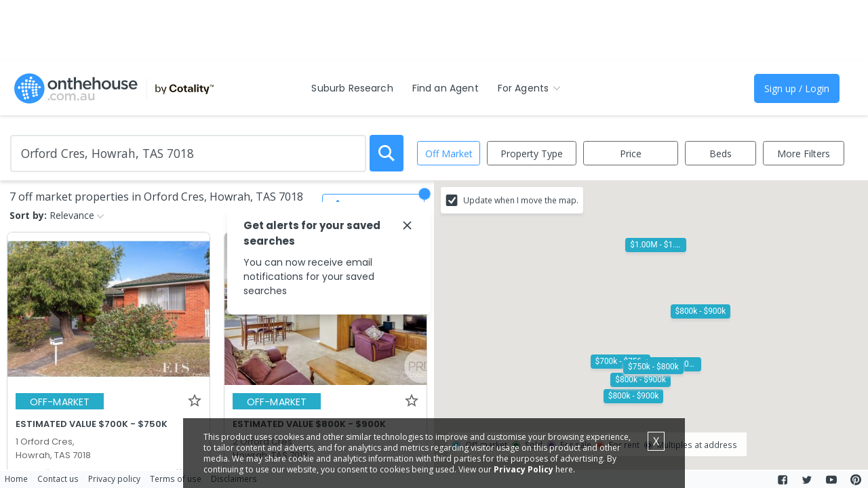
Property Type (532, 154)
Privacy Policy (524, 469)
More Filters (804, 154)
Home (16, 479)
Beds (721, 154)
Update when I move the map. (521, 200)
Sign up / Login (797, 88)
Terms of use (176, 479)
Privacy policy (114, 479)
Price (631, 154)
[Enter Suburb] (188, 154)
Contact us (58, 479)
